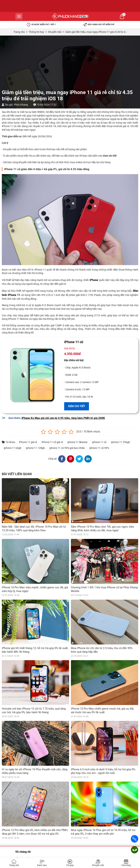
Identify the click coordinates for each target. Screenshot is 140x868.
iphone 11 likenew (77, 442)
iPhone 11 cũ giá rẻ (52, 442)
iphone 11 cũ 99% (99, 448)
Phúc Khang (21, 105)
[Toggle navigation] (42, 863)
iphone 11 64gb (13, 448)
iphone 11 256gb (120, 442)
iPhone (94, 280)
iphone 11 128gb (35, 448)
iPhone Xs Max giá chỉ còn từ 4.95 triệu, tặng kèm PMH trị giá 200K (63, 418)
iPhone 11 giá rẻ (28, 442)
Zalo (135, 839)
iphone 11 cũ (99, 442)
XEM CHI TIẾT (77, 406)
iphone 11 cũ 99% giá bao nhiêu (67, 448)
